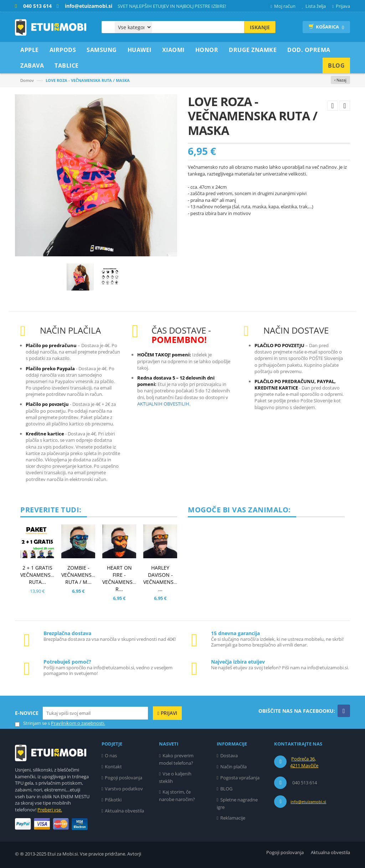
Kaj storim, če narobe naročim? (177, 796)
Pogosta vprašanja (240, 778)
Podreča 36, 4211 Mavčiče (304, 762)
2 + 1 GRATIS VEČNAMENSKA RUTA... (39, 575)
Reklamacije (233, 818)
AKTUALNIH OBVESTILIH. (164, 404)
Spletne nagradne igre (237, 803)
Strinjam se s (32, 723)
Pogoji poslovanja (124, 778)
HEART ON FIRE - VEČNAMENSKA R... (121, 578)
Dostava (229, 755)
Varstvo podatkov (124, 789)
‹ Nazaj (340, 80)
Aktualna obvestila (124, 811)
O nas (111, 755)
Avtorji (134, 854)
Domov (27, 80)
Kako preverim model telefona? (176, 759)
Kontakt (113, 767)
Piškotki (113, 800)
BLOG (226, 789)
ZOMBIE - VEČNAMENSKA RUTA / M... (80, 575)
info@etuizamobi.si (308, 802)
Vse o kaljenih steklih (175, 777)
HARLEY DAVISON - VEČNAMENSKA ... (162, 578)
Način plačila (233, 767)
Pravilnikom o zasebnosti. (78, 723)
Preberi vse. (50, 810)
